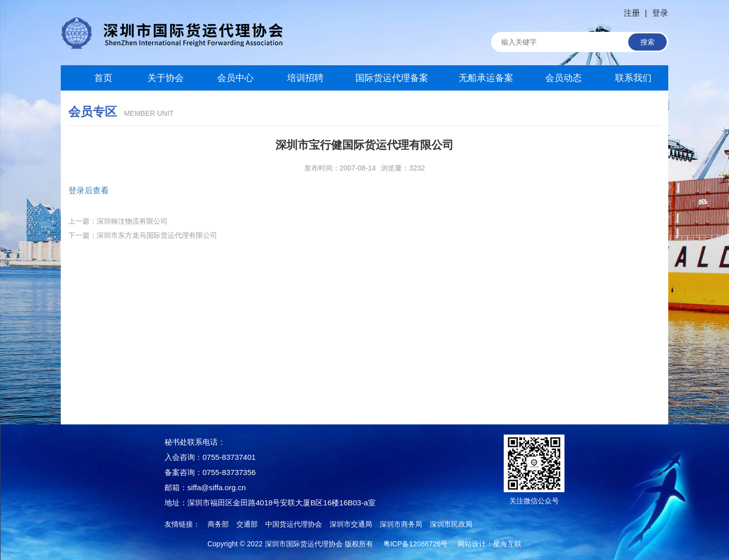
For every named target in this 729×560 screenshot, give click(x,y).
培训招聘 (305, 78)
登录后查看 (89, 190)
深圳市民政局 (451, 524)
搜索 (647, 42)
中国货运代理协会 (294, 524)
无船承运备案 (486, 78)
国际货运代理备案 (392, 78)
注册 (632, 13)
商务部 (218, 524)
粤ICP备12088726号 (416, 544)
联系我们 (633, 78)
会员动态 (563, 78)
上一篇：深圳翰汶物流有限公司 (118, 221)
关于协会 (166, 78)
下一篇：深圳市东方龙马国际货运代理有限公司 (143, 235)
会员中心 (235, 78)
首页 (96, 78)
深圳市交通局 (351, 524)
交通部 (247, 524)
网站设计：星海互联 (490, 544)
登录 (660, 13)
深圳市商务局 (401, 524)
